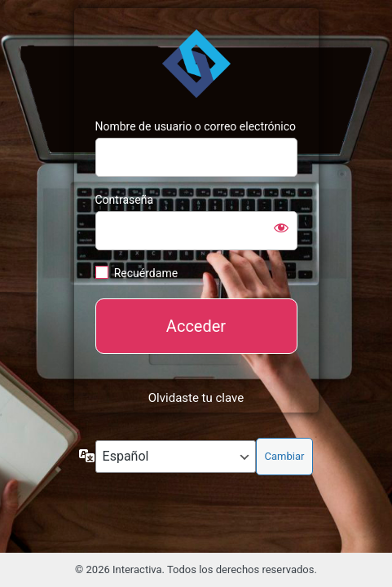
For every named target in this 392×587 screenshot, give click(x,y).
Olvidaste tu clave (196, 398)
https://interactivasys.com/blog (196, 64)
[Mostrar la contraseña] (281, 227)
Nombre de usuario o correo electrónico (196, 126)
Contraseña (125, 200)
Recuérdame (146, 273)
